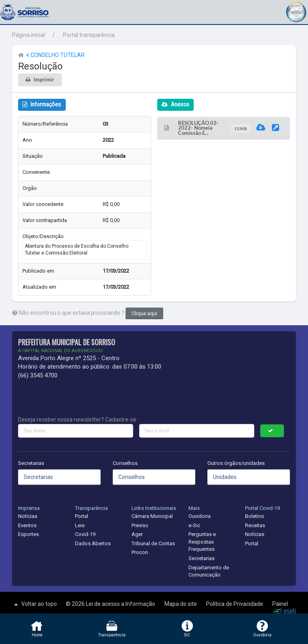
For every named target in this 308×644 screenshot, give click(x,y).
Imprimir (44, 80)
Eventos (27, 525)
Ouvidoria (200, 516)
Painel (280, 604)
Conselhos (125, 463)
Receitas (255, 525)
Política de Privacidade (235, 604)
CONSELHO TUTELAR (55, 55)
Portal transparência (89, 35)
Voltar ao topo (34, 604)
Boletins (254, 516)
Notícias (28, 516)
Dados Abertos (93, 543)
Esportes (28, 534)
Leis (80, 525)
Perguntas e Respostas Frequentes (202, 542)
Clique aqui (144, 313)
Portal (82, 516)
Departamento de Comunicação (209, 571)
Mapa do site (181, 604)
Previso (140, 525)
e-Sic (194, 525)
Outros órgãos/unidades (236, 463)
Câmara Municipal (152, 516)
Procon (140, 552)
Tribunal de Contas (153, 543)
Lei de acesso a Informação (121, 604)
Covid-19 (85, 534)
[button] (296, 11)
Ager (137, 534)
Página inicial (28, 35)
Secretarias (31, 463)
